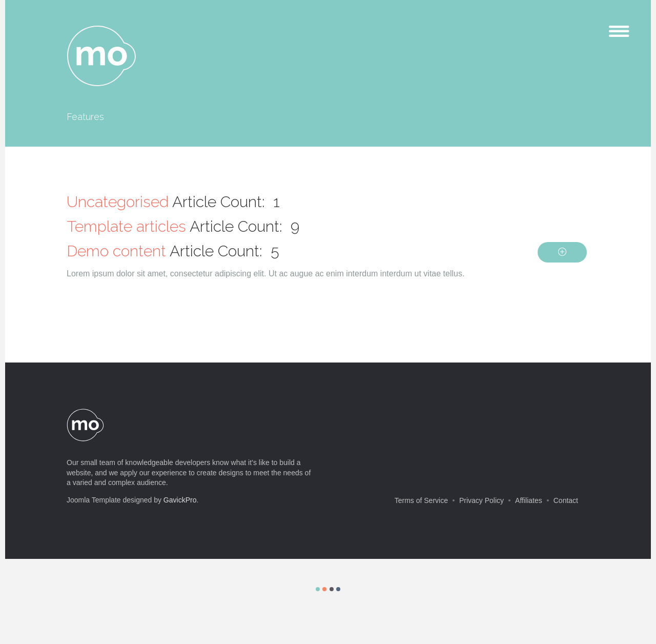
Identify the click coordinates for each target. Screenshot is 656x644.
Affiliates (529, 500)
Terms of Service (421, 500)
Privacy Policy (481, 500)
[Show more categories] (562, 252)
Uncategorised (118, 202)
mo (102, 56)
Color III (332, 589)
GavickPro (180, 500)
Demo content (116, 251)
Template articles (126, 226)
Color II (324, 589)
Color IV (338, 589)
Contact (566, 500)
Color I (318, 589)
